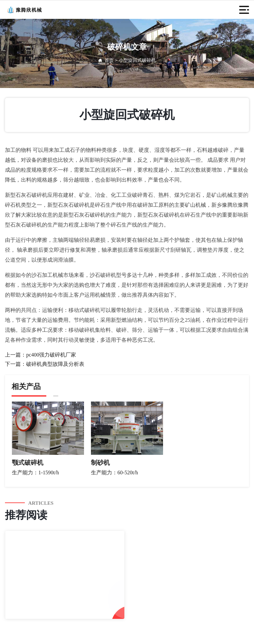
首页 (109, 60)
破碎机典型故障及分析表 (55, 364)
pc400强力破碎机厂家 (51, 355)
